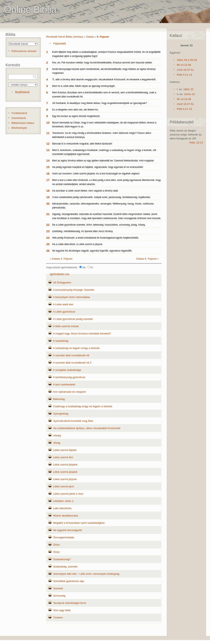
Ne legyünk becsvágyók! (68, 530)
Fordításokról (19, 113)
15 (48, 167)
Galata (90, 37)
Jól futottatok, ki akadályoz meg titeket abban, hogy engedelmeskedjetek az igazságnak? (99, 103)
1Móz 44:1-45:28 (187, 60)
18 (48, 191)
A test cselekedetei (64, 384)
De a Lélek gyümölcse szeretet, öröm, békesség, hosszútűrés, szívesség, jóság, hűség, (99, 225)
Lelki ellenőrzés (62, 508)
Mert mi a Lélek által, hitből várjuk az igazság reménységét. (84, 86)
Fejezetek (60, 43)
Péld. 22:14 (196, 143)
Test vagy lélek (62, 610)
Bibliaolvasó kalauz (23, 123)
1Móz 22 (188, 89)
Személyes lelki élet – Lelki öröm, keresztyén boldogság (86, 574)
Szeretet (58, 588)
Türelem (58, 618)
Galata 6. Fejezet (146, 259)
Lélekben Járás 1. (64, 501)
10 (48, 123)
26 (48, 251)
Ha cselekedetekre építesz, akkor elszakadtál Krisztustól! (87, 428)
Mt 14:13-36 (184, 65)
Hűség (57, 435)
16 (48, 173)
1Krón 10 (189, 94)
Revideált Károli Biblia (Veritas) (65, 37)
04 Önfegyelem (62, 283)
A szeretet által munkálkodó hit (71, 355)
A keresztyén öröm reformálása (71, 297)
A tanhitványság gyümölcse (69, 377)
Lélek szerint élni (63, 457)
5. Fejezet (103, 37)
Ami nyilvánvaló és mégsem (69, 392)
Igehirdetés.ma (59, 274)
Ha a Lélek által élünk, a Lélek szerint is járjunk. (77, 244)
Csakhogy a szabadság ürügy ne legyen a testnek (83, 406)
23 (48, 231)
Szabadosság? (62, 559)
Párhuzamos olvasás (24, 51)
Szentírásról (19, 118)
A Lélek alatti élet (63, 304)
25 (48, 244)
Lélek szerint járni (64, 486)
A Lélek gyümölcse (64, 312)
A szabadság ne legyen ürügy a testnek (76, 348)
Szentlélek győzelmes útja (69, 581)
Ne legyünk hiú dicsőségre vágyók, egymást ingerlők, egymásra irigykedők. (92, 251)
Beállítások (22, 92)
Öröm (56, 545)
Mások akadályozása (66, 516)
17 (48, 180)
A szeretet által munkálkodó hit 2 (72, 363)
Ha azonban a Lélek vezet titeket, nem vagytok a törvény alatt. (85, 191)
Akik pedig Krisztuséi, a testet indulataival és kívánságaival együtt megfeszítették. (95, 238)
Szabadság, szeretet (65, 567)
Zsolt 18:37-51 (185, 70)
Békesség (59, 399)
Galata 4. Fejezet (62, 259)
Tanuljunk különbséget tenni (70, 603)
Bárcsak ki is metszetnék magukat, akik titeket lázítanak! (82, 144)
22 (48, 225)
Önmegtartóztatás (64, 537)
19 (48, 197)
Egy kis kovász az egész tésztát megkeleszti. (76, 116)
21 (48, 214)
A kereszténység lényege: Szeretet (73, 290)
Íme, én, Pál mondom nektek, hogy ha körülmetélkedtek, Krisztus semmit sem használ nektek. (102, 63)
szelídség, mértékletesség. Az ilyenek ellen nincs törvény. (83, 231)
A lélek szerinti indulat (66, 326)
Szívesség (59, 596)
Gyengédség (61, 414)
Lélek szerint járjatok (65, 465)
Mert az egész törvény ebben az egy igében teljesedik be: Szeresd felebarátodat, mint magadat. (103, 161)
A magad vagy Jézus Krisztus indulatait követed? (82, 334)
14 (48, 161)
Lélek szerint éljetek (65, 450)
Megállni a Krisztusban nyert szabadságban (79, 523)
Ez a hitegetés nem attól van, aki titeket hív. (75, 110)
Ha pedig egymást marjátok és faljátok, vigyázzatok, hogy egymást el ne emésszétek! (98, 167)
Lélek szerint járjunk (65, 479)
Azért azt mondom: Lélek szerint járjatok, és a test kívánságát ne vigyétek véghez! (96, 174)
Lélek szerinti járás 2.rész (68, 494)
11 (48, 133)
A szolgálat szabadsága (67, 370)
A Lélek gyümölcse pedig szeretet (73, 319)
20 (48, 204)
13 (48, 150)
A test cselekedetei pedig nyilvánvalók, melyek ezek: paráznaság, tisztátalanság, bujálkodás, (101, 197)
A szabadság (61, 341)
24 (48, 238)
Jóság (57, 443)
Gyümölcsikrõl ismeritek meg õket (73, 421)
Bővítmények (19, 128)
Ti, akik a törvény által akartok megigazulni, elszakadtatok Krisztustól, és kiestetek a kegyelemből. (104, 80)
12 (48, 144)
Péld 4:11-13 (184, 75)
